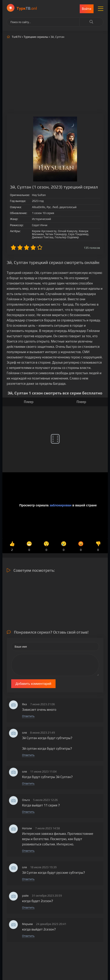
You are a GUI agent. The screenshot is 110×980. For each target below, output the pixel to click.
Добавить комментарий (33, 684)
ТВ (27, 8)
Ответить (28, 716)
